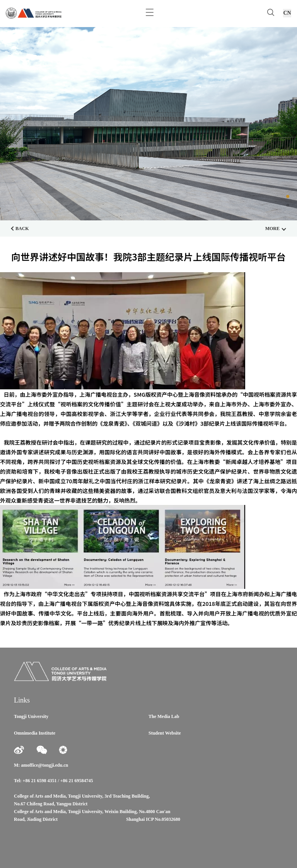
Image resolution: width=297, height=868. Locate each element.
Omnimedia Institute (35, 733)
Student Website (165, 733)
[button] (288, 196)
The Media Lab (164, 716)
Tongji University (31, 716)
